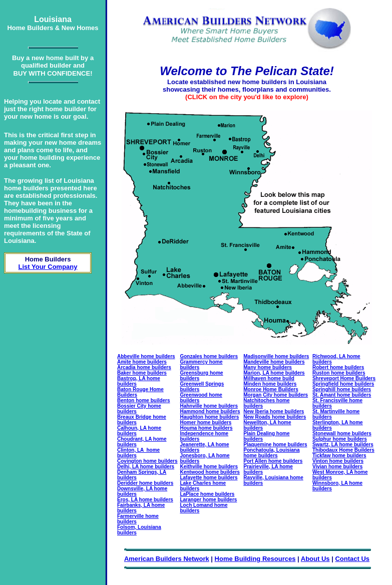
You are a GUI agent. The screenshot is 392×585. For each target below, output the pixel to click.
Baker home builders (142, 373)
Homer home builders (206, 422)
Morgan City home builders (276, 395)
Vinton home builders (338, 461)
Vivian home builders (337, 467)
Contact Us (352, 559)
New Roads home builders (275, 417)
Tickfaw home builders (339, 456)
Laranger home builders (208, 500)
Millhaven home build (269, 378)
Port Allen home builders (273, 461)
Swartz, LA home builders (343, 445)
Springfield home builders (343, 384)
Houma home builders (206, 428)
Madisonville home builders (276, 356)
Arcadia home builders (144, 367)
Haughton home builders (209, 417)
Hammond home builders (210, 411)
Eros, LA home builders (145, 500)
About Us (315, 559)
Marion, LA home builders (274, 373)
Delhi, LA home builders (146, 467)
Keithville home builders (209, 467)
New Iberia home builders (274, 411)
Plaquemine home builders (275, 445)
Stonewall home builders (342, 433)
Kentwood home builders (210, 472)
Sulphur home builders (340, 439)
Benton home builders (144, 400)
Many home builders (268, 367)
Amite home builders (142, 362)
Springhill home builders (342, 389)
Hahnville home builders (209, 406)
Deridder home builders (145, 483)
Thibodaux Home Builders (343, 450)
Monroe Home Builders (271, 389)
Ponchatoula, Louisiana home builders (271, 453)
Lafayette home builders (209, 478)
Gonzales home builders (209, 356)
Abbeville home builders (146, 356)
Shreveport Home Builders (344, 378)
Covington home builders (147, 461)
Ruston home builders (339, 373)
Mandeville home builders (274, 362)
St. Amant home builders (342, 395)
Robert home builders (338, 367)
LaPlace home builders (207, 494)
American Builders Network (167, 559)
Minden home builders (270, 384)
